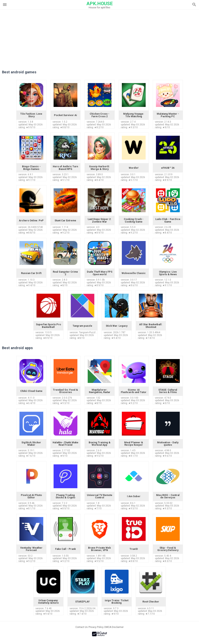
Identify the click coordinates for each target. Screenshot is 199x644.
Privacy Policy (96, 627)
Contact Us (82, 627)
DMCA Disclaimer (114, 627)
